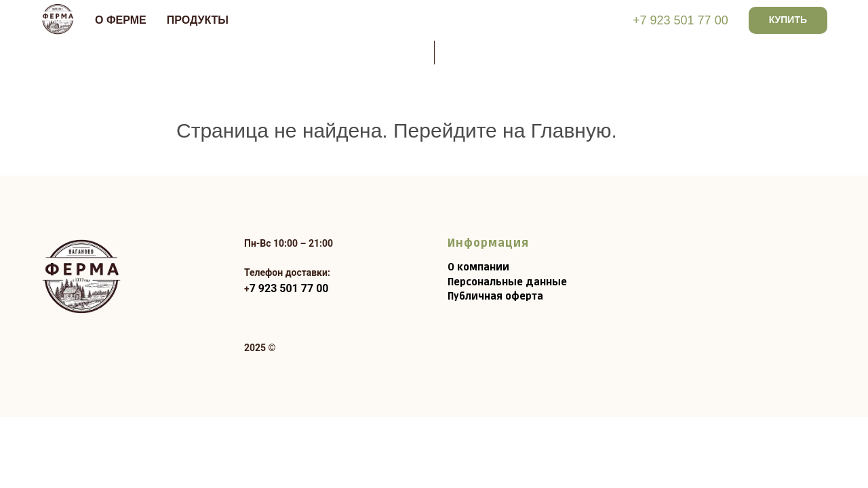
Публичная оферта (495, 297)
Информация (488, 243)
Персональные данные (507, 282)
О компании (478, 267)
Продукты (198, 20)
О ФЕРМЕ (121, 20)
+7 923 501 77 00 (680, 20)
